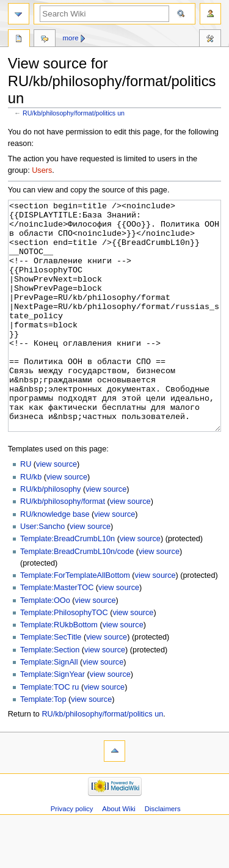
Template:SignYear (53, 720)
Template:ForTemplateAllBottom (75, 621)
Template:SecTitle (51, 683)
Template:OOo (45, 646)
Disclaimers (163, 855)
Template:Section (50, 696)
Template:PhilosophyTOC (64, 658)
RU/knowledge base (55, 560)
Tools (210, 40)
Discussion (45, 40)
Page (19, 40)
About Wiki (119, 855)
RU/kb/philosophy (50, 535)
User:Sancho (42, 572)
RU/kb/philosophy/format (63, 547)
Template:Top (43, 745)
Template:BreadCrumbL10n (67, 585)
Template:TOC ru (49, 733)
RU (26, 510)
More (71, 38)
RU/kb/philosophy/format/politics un (74, 113)
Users (42, 170)
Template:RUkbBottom (59, 671)
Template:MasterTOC (57, 633)
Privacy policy (72, 855)
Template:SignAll (49, 708)
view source (56, 510)
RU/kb (31, 523)
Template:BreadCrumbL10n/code (77, 597)
